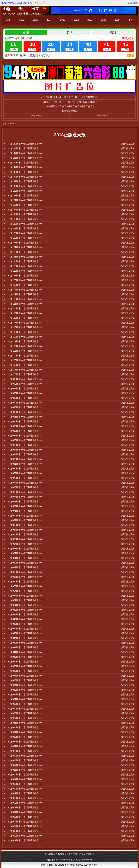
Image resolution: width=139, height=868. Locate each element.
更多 (131, 20)
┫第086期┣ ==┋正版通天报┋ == (25, 440)
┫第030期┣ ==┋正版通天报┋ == (25, 704)
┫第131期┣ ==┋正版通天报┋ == (25, 228)
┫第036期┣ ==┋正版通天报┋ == (25, 676)
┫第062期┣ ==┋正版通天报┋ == (25, 553)
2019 (117, 20)
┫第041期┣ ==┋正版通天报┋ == (25, 652)
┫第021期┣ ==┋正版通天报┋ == (25, 746)
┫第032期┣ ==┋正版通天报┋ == (25, 695)
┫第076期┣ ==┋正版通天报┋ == (25, 487)
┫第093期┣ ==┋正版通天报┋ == (25, 407)
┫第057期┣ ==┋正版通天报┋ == (25, 577)
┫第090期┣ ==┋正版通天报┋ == (25, 422)
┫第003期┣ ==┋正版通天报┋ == (25, 831)
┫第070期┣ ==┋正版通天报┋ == (25, 516)
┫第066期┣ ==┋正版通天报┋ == (25, 534)
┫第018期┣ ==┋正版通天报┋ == (25, 760)
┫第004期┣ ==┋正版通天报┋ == (25, 826)
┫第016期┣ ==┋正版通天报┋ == (25, 770)
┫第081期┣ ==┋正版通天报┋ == (25, 464)
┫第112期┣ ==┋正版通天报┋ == (25, 318)
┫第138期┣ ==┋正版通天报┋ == (25, 196)
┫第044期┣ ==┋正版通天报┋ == (25, 638)
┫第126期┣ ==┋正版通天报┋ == (25, 252)
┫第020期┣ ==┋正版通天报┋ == (25, 751)
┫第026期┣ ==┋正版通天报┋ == (25, 723)
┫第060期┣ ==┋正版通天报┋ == (25, 563)
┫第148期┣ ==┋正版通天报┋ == (25, 148)
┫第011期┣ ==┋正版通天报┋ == (25, 793)
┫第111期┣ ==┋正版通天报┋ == (25, 323)
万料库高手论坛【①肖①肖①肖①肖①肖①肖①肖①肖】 (69, 106)
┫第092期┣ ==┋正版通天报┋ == (25, 412)
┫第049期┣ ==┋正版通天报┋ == (25, 615)
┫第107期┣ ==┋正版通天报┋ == (25, 341)
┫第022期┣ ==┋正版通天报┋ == (25, 742)
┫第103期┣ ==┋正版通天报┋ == (25, 360)
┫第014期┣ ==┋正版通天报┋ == (25, 779)
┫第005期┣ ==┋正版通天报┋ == (25, 822)
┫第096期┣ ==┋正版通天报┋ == (25, 393)
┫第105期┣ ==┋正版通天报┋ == (25, 351)
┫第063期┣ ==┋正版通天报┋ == (25, 549)
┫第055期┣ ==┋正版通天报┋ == (25, 586)
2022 (76, 20)
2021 (90, 20)
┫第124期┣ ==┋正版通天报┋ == (25, 261)
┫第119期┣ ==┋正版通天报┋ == (25, 285)
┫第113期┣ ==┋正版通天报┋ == (25, 313)
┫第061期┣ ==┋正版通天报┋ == (25, 558)
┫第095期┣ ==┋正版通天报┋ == (25, 398)
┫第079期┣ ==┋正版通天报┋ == (25, 473)
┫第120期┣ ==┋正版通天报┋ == (25, 280)
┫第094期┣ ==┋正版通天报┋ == (25, 403)
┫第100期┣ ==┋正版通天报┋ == (25, 374)
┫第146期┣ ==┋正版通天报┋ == (25, 158)
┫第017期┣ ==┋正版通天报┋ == (25, 765)
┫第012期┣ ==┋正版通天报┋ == (25, 789)
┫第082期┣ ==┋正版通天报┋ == (25, 459)
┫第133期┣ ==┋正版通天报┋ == (25, 219)
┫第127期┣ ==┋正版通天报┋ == (25, 247)
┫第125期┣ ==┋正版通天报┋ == (25, 257)
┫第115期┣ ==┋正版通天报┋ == (25, 304)
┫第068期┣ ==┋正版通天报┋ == (25, 525)
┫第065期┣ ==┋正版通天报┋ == (25, 539)
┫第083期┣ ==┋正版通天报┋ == (25, 454)
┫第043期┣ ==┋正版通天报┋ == (25, 643)
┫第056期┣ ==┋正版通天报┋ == (25, 582)
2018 (12, 124)
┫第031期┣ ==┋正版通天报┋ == (25, 699)
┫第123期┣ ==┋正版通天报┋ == (25, 266)
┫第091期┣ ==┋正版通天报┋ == (25, 417)
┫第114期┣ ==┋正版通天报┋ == (25, 309)
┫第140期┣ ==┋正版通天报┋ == (25, 186)
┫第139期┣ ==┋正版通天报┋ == (25, 191)
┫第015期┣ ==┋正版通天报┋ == (25, 775)
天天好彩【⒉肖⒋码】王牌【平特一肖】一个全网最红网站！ (69, 97)
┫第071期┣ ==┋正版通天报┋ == (25, 511)
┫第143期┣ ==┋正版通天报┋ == (25, 172)
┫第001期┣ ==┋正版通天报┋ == (25, 840)
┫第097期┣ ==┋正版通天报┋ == (25, 389)
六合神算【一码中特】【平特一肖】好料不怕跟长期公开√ (70, 102)
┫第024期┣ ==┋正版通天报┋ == (25, 732)
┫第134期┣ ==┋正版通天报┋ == (25, 214)
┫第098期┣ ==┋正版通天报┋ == (25, 384)
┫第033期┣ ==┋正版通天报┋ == (25, 690)
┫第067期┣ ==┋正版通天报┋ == (25, 530)
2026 (22, 20)
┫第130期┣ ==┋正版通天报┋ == (25, 233)
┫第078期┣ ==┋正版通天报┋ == (25, 478)
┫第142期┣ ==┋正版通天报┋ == (25, 177)
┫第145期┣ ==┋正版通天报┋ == (25, 163)
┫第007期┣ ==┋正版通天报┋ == (25, 812)
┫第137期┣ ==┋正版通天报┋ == (25, 200)
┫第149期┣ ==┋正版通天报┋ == (25, 144)
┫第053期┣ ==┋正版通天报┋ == (25, 596)
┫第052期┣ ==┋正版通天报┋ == (25, 600)
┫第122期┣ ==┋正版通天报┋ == (25, 271)
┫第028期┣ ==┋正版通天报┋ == (25, 713)
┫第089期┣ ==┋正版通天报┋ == (25, 426)
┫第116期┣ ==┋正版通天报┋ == (25, 299)
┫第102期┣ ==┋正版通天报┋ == (25, 365)
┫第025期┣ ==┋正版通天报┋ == (25, 727)
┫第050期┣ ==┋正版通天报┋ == (25, 610)
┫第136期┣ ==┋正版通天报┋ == (25, 205)
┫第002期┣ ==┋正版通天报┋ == (25, 836)
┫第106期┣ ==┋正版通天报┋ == (25, 346)
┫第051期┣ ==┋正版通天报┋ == (25, 605)
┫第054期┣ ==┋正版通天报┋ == (25, 591)
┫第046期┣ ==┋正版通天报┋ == (25, 629)
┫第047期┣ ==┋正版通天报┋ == (25, 624)
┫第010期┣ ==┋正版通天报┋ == (25, 798)
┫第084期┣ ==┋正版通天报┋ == (25, 450)
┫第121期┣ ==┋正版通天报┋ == (25, 276)
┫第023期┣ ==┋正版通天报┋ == (25, 737)
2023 (63, 20)
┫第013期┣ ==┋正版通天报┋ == (25, 784)
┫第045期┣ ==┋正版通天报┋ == (25, 633)
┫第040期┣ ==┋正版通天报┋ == (25, 657)
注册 (130, 3)
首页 (8, 20)
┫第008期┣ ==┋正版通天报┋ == (25, 808)
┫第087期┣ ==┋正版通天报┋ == (25, 436)
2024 (49, 20)
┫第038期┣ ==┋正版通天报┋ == (25, 666)
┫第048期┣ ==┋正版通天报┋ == (25, 619)
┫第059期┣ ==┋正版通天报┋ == (25, 567)
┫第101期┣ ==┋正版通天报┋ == (25, 370)
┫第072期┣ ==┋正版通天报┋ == (25, 506)
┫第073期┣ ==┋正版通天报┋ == (25, 502)
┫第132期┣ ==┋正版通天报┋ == (25, 224)
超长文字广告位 (69, 111)
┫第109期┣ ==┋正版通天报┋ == (25, 332)
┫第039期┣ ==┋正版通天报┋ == (25, 662)
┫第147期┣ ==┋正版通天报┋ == (25, 153)
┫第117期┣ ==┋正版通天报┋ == (25, 294)
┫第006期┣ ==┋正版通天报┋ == (25, 817)
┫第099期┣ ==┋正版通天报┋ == (25, 379)
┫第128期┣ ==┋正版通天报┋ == (25, 243)
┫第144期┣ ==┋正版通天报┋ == (25, 167)
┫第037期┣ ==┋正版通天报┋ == (25, 671)
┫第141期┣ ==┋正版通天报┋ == (25, 181)
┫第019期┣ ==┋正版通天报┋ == (25, 756)
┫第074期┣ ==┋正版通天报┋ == (25, 497)
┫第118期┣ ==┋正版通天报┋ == (25, 290)
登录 (135, 3)
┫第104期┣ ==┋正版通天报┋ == (25, 356)
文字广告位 (37, 116)
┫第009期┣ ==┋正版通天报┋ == (25, 803)
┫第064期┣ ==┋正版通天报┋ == (25, 544)
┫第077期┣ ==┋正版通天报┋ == (25, 483)
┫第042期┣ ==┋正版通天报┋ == (25, 647)
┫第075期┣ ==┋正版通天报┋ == (25, 492)
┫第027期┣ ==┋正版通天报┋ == (25, 718)
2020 (103, 20)
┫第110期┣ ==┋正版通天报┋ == (25, 327)
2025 (35, 20)
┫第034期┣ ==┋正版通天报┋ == (25, 685)
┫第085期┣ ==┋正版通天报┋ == (25, 445)
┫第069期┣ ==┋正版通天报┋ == (25, 520)
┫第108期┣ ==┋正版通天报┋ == (25, 337)
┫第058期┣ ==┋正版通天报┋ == (25, 572)
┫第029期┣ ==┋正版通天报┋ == (25, 709)
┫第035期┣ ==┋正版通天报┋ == (25, 680)
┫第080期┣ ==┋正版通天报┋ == (25, 469)
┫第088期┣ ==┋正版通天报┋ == (25, 431)
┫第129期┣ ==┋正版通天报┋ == (25, 238)
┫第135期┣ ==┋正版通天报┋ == (25, 210)
